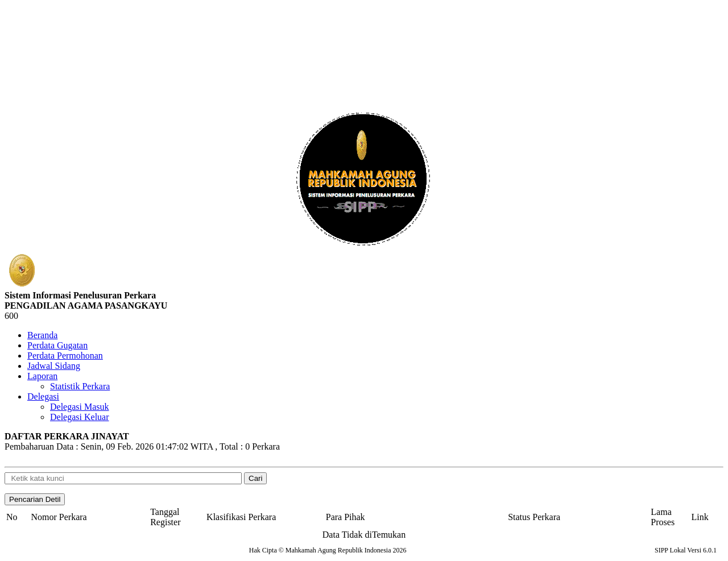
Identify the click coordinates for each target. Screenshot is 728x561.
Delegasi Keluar (80, 417)
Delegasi (43, 396)
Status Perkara (534, 517)
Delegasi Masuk (80, 407)
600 (11, 316)
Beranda (42, 335)
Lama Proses (663, 517)
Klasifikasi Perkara (241, 517)
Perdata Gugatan (57, 345)
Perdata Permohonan (65, 356)
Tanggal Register (165, 517)
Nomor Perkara (59, 517)
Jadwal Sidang (54, 366)
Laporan (42, 376)
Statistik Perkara (80, 386)
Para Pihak (346, 517)
